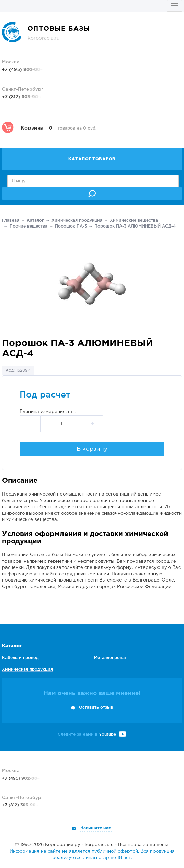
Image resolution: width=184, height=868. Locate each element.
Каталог (35, 221)
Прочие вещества (28, 226)
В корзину (92, 449)
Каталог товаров (92, 159)
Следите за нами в (92, 735)
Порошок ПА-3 (71, 226)
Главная (11, 221)
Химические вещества (134, 221)
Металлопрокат (110, 658)
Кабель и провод (20, 658)
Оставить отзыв (96, 707)
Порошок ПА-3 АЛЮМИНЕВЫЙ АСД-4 (135, 226)
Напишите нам (96, 828)
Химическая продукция (77, 221)
